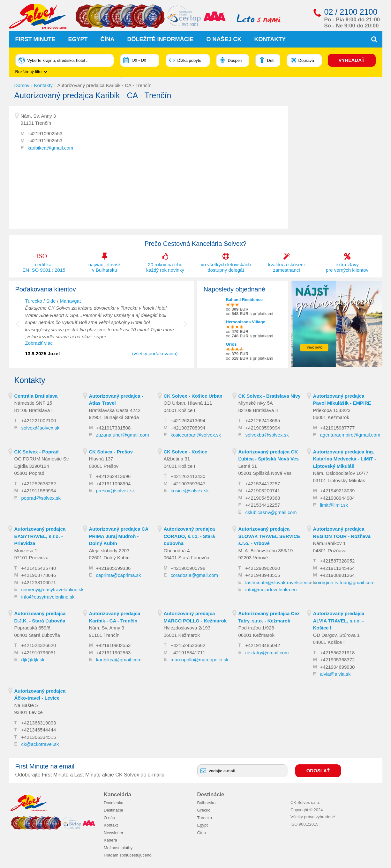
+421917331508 (113, 428)
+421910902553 (45, 133)
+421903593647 (188, 484)
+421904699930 (338, 667)
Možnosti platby (118, 848)
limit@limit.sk (334, 505)
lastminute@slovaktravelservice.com (284, 582)
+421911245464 (338, 568)
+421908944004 (338, 498)
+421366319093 (39, 723)
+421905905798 (188, 568)
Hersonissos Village (246, 322)
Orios (231, 344)
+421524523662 (188, 645)
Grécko (204, 810)
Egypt (78, 39)
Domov (22, 85)
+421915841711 (188, 653)
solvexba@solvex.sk (267, 435)
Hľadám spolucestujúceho (128, 855)
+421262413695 (263, 420)
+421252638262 (39, 484)
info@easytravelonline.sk (48, 597)
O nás (109, 818)
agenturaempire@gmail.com (350, 435)
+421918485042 (263, 645)
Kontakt (111, 825)
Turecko (34, 301)
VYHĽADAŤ (352, 60)
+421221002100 (39, 420)
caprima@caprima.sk (119, 575)
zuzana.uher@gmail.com (123, 435)
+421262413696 (113, 476)
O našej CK (224, 39)
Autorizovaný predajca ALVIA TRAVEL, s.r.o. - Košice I (339, 621)
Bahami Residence (244, 300)
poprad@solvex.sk (41, 498)
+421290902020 (263, 568)
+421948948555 (263, 575)
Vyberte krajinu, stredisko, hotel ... (59, 60)
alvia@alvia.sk (335, 674)
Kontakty (270, 39)
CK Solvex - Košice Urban (193, 396)
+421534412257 (263, 484)
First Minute (35, 39)
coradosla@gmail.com (195, 575)
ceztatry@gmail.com (267, 653)
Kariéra (110, 840)
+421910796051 (39, 653)
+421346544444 (39, 730)
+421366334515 (39, 737)
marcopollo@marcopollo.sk (200, 660)
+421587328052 (338, 561)
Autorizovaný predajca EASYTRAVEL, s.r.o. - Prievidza (40, 536)
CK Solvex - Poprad (37, 452)
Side (51, 301)
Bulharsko (207, 803)
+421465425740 (39, 568)
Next (185, 327)
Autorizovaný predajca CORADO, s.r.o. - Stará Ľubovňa (189, 536)
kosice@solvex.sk (190, 491)
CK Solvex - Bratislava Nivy (270, 396)
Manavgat (70, 301)
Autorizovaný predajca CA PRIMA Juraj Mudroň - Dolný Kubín (119, 536)
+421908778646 (39, 575)
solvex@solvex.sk (40, 428)
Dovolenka (113, 803)
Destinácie (113, 810)
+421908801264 (338, 575)
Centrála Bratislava (36, 396)
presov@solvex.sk (116, 491)
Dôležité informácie (161, 39)
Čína (108, 39)
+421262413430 (188, 476)
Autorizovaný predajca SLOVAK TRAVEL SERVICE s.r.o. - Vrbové (269, 536)
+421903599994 (263, 428)
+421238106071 (39, 582)
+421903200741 (263, 491)
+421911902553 (45, 140)
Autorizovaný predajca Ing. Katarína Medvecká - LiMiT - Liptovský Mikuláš (345, 459)
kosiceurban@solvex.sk (196, 435)
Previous (22, 327)
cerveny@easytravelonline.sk (53, 589)
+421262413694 (188, 420)
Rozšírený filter (31, 72)
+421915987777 (338, 428)
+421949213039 (338, 491)
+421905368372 (338, 660)
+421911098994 (113, 484)
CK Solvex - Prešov (111, 452)
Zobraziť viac (39, 343)
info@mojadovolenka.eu (271, 589)
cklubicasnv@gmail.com (271, 512)
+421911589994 (39, 491)
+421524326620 (39, 645)
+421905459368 (263, 498)
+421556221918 (338, 653)
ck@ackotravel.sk (40, 744)
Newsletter (113, 833)
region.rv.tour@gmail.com (347, 582)
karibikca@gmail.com (51, 148)
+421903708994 (188, 428)
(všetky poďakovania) (155, 353)
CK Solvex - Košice (186, 452)
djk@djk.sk (33, 660)
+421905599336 (113, 568)
